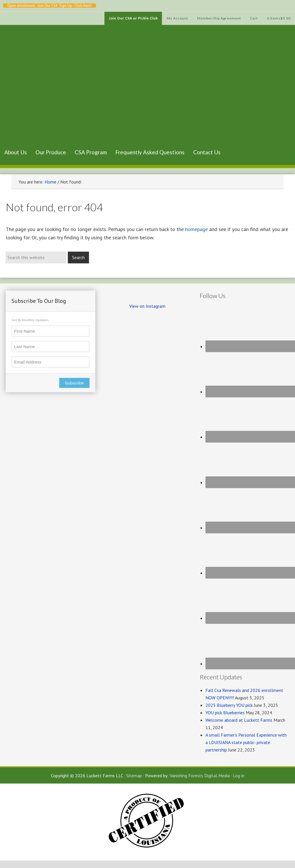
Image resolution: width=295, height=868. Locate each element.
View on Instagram (147, 306)
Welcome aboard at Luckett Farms (239, 720)
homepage (196, 229)
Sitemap (134, 776)
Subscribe (75, 383)
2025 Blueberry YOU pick (229, 705)
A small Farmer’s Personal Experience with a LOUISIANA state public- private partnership (246, 742)
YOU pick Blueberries (225, 713)
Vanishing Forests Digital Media (200, 776)
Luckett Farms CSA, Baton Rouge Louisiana (29, 93)
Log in (239, 776)
